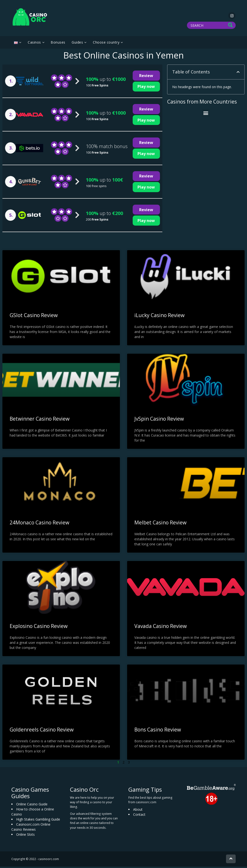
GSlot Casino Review (34, 317)
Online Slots (25, 836)
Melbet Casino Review (160, 524)
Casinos (34, 44)
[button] (238, 73)
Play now (146, 88)
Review (146, 77)
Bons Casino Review (158, 731)
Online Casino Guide (32, 806)
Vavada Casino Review (161, 627)
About (138, 811)
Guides (77, 44)
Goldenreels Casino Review (42, 731)
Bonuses (58, 44)
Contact (139, 816)
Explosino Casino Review (39, 627)
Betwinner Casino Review (40, 420)
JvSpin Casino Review (159, 420)
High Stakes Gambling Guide (38, 821)
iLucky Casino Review (159, 317)
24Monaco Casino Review (39, 524)
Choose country (106, 44)
